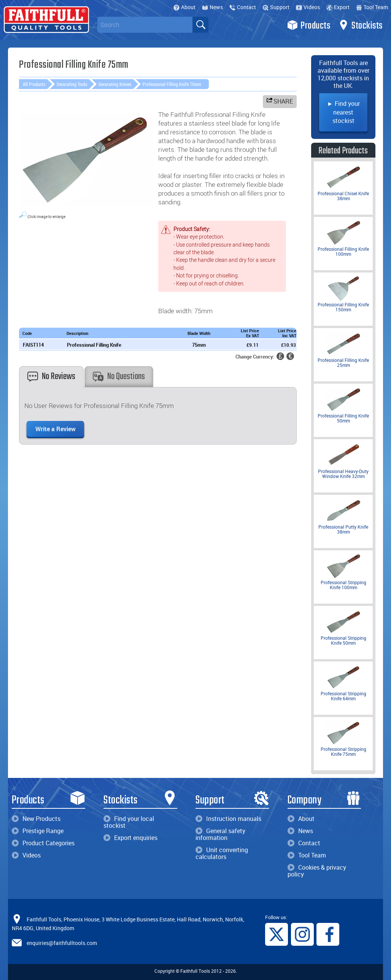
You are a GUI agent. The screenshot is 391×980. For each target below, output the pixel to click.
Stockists (360, 25)
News (212, 7)
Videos (308, 7)
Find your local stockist (129, 822)
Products (309, 25)
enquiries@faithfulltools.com (62, 943)
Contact (243, 7)
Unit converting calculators (222, 853)
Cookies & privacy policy (317, 871)
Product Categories (43, 843)
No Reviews (51, 377)
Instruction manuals (228, 819)
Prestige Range (38, 831)
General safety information (220, 834)
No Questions (119, 377)
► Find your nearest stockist (343, 112)
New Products (36, 819)
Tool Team (372, 7)
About (184, 7)
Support (276, 7)
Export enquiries (130, 838)
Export (338, 7)
